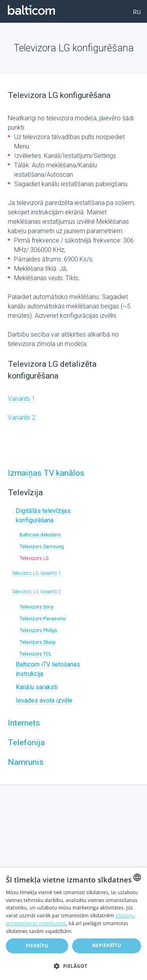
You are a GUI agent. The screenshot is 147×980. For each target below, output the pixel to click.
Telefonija (26, 743)
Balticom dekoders (40, 535)
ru (137, 12)
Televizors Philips (38, 630)
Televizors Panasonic (43, 619)
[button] (73, 966)
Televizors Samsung (42, 547)
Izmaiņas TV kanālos (46, 473)
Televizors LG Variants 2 (36, 592)
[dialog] (73, 924)
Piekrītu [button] (37, 946)
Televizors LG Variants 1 (36, 573)
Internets (24, 723)
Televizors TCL (35, 654)
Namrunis (26, 762)
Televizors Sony (37, 607)
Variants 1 (22, 399)
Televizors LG (34, 558)
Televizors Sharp (37, 642)
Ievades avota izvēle (44, 700)
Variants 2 (22, 418)
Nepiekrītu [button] (107, 945)
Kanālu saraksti (37, 687)
